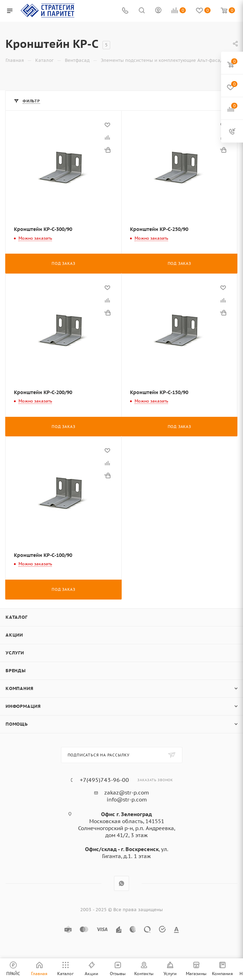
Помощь (17, 724)
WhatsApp (121, 883)
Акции (14, 635)
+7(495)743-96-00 (104, 780)
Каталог (17, 617)
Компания (19, 688)
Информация (23, 706)
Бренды (16, 671)
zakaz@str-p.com (127, 793)
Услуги (15, 653)
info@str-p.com (127, 800)
